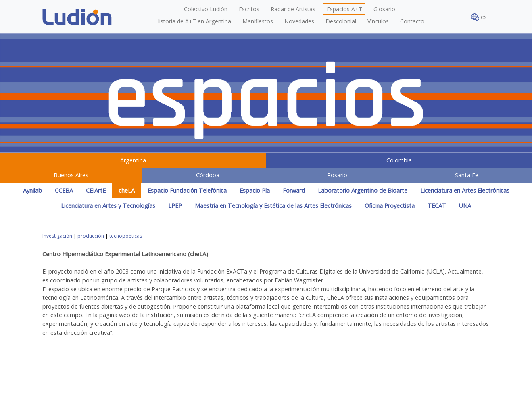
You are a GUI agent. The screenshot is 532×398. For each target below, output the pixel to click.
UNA (465, 206)
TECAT (437, 206)
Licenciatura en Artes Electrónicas (465, 190)
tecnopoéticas (126, 236)
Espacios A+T (344, 9)
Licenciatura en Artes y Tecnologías (108, 206)
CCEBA (64, 190)
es (479, 17)
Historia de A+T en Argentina (193, 21)
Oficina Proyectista (390, 206)
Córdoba (208, 175)
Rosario (337, 175)
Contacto (412, 21)
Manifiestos (258, 21)
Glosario (384, 9)
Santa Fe (467, 175)
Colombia (399, 160)
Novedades (299, 21)
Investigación (57, 236)
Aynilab (32, 190)
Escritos (249, 9)
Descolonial (341, 21)
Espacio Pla (255, 190)
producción (91, 236)
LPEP (175, 206)
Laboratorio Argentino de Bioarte (363, 190)
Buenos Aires (71, 175)
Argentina (133, 160)
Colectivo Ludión (206, 9)
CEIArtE (96, 190)
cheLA (127, 190)
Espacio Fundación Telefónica (187, 190)
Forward (294, 190)
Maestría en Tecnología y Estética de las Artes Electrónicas (273, 206)
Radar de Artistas (293, 9)
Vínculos (378, 21)
